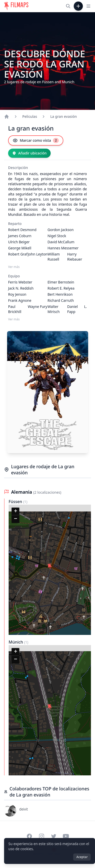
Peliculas (30, 116)
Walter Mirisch (54, 309)
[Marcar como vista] (36, 140)
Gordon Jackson (61, 230)
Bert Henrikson (60, 294)
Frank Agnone (20, 300)
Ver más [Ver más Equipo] (14, 319)
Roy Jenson (17, 294)
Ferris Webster (20, 282)
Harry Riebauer (75, 257)
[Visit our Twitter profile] (54, 836)
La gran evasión (63, 116)
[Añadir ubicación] (29, 153)
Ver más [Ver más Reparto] (14, 267)
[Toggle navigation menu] (88, 6)
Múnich (16, 642)
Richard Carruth (61, 300)
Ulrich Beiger (19, 242)
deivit (24, 809)
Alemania (22, 492)
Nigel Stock (57, 236)
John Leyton (38, 254)
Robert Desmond (22, 230)
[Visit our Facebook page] (29, 836)
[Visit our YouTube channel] (66, 836)
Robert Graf (18, 254)
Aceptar (82, 857)
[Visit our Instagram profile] (42, 836)
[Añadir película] (78, 6)
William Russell (54, 257)
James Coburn (20, 236)
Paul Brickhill (15, 309)
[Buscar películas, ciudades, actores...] (68, 6)
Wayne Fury (38, 307)
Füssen (16, 502)
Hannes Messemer (63, 248)
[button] (50, 567)
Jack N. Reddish (21, 288)
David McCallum (61, 242)
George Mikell (20, 248)
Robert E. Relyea (61, 288)
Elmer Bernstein (61, 282)
